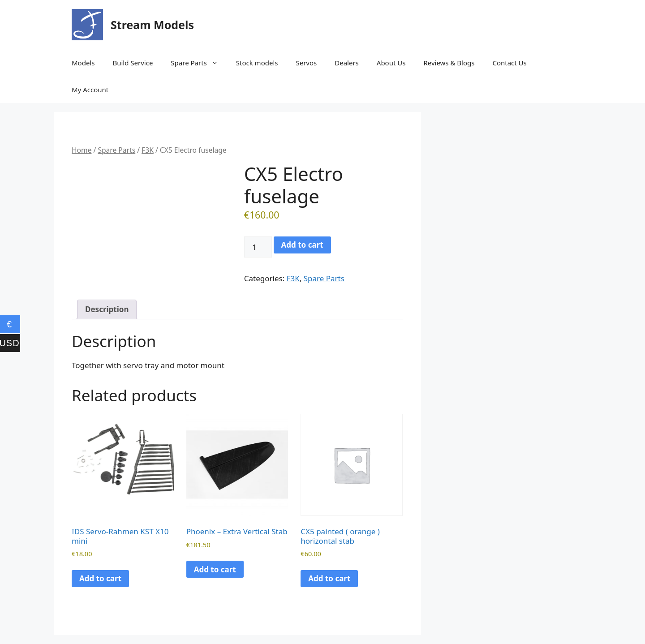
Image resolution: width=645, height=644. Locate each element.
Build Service (133, 63)
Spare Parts (199, 63)
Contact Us (509, 63)
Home (82, 150)
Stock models (257, 63)
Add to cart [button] (100, 578)
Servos (306, 63)
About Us (391, 63)
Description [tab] (107, 309)
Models (83, 63)
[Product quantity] (258, 247)
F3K (148, 150)
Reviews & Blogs (449, 63)
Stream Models (152, 25)
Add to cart (302, 245)
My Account (90, 90)
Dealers (347, 63)
